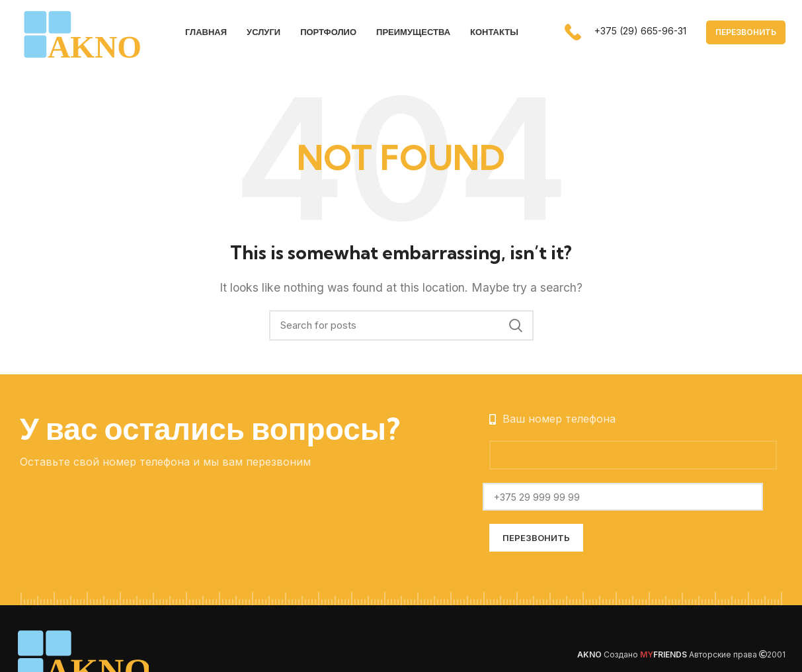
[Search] (401, 327)
